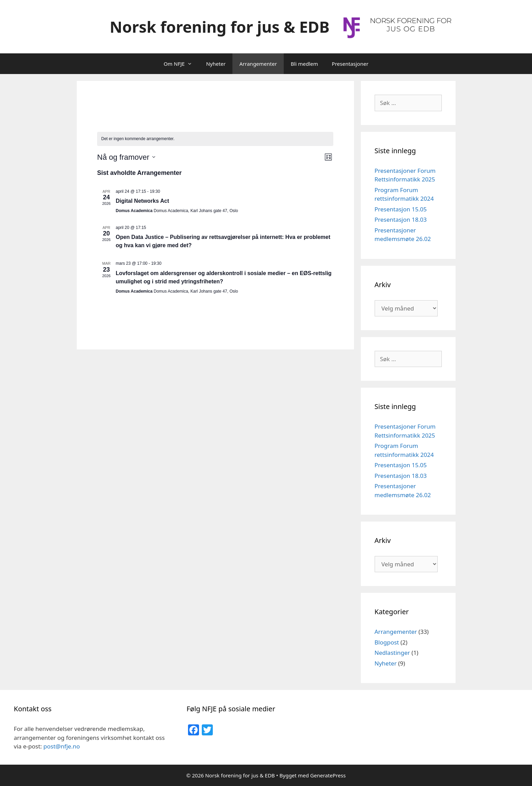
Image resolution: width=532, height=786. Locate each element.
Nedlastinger (392, 653)
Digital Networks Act (142, 201)
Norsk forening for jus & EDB (220, 27)
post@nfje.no (62, 746)
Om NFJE (181, 64)
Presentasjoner (350, 64)
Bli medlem (304, 64)
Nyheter (216, 64)
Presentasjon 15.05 (401, 209)
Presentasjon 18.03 (401, 219)
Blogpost (387, 642)
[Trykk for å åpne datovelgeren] (126, 157)
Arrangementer (258, 64)
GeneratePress (328, 775)
